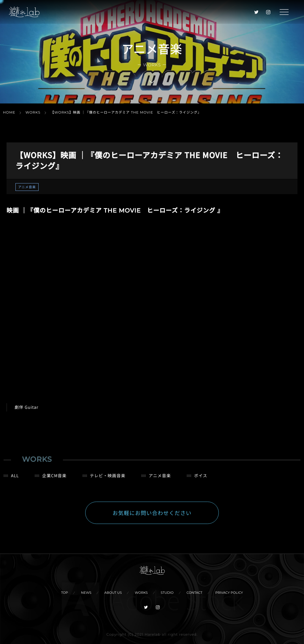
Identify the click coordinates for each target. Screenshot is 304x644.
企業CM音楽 (54, 479)
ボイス (201, 479)
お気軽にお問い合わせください (152, 516)
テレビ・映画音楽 (108, 479)
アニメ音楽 (27, 187)
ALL (15, 479)
